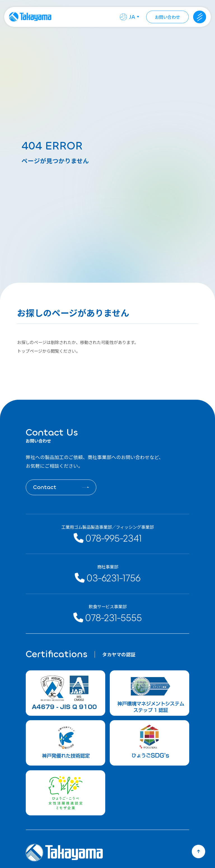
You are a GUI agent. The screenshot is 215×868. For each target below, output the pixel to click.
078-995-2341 (108, 538)
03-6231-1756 (108, 577)
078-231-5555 (108, 617)
